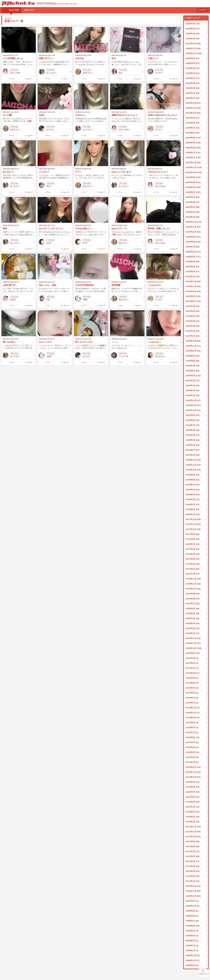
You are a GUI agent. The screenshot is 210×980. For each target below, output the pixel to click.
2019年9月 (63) (193, 415)
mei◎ (55, 242)
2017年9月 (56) (193, 534)
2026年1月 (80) (193, 39)
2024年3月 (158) (193, 148)
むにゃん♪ (55, 128)
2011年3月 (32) (193, 871)
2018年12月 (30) (193, 460)
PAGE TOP (203, 973)
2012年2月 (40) (193, 817)
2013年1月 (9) (192, 762)
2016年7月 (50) (193, 604)
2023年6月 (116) (193, 192)
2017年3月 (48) (193, 564)
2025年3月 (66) (193, 88)
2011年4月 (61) (193, 866)
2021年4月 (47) (193, 321)
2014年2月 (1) (192, 698)
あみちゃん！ (91, 72)
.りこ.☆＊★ (127, 355)
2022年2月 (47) (193, 271)
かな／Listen (19, 72)
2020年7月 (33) (193, 366)
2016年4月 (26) (193, 618)
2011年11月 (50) (193, 832)
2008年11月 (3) (193, 960)
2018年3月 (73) (193, 504)
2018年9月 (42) (193, 475)
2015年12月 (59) (193, 638)
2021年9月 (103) (193, 296)
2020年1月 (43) (193, 395)
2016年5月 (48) (193, 613)
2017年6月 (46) (193, 549)
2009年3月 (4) (192, 941)
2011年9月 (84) (193, 841)
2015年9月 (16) (193, 653)
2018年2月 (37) (193, 509)
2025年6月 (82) (193, 73)
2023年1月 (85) (193, 217)
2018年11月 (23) (193, 465)
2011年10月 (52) (193, 836)
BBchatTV (38, 4)
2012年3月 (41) (193, 812)
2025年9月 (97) (193, 58)
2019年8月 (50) (193, 420)
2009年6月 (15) (193, 926)
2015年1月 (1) (192, 668)
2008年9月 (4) (192, 965)
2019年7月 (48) (193, 425)
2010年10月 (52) (193, 896)
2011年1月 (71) (193, 881)
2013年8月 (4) (192, 727)
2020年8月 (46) (193, 361)
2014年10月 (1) (193, 673)
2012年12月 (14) (193, 767)
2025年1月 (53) (193, 98)
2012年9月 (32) (193, 782)
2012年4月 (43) (193, 807)
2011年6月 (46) (193, 856)
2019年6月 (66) (193, 430)
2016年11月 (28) (193, 584)
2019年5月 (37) (193, 435)
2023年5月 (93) (193, 197)
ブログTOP (14, 10)
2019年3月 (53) (193, 445)
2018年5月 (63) (193, 494)
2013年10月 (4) (193, 718)
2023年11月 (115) (194, 167)
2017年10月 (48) (193, 529)
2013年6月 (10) (193, 737)
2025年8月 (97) (193, 63)
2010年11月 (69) (193, 891)
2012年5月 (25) (193, 802)
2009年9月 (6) (192, 911)
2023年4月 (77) (193, 202)
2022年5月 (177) (193, 257)
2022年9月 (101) (193, 237)
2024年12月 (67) (193, 103)
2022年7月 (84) (193, 247)
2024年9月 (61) (193, 118)
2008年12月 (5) (193, 955)
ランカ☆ (164, 128)
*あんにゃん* (164, 355)
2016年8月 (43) (193, 599)
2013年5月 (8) (192, 742)
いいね (29, 79)
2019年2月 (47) (193, 450)
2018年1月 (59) (193, 514)
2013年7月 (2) (192, 732)
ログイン (204, 10)
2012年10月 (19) (193, 777)
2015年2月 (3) (192, 663)
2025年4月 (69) (193, 83)
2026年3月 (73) (193, 29)
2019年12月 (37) (193, 400)
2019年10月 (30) (193, 410)
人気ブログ (29, 10)
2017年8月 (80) (193, 539)
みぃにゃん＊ (55, 72)
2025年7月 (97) (193, 68)
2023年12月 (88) (193, 162)
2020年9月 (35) (193, 356)
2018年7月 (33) (193, 485)
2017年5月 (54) (193, 554)
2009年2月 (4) (192, 946)
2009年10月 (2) (193, 906)
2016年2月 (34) (193, 628)
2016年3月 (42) (193, 623)
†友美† (91, 298)
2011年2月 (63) (193, 876)
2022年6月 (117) (193, 252)
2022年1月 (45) (193, 276)
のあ (55, 298)
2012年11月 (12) (193, 772)
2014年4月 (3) (192, 688)
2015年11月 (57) (193, 643)
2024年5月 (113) (193, 138)
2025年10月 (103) (194, 53)
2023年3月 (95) (193, 207)
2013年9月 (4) (192, 722)
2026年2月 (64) (193, 34)
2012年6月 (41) (193, 797)
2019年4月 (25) (193, 440)
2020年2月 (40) (193, 390)
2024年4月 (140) (193, 143)
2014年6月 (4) (192, 678)
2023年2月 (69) (193, 212)
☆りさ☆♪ (164, 72)
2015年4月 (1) (192, 658)
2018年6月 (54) (193, 490)
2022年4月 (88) (193, 262)
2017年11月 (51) (193, 524)
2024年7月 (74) (193, 128)
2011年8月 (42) (193, 846)
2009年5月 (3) (192, 931)
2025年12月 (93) (193, 43)
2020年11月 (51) (193, 346)
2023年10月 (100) (194, 172)
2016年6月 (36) (193, 608)
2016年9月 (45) (193, 594)
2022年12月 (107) (194, 222)
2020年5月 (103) (193, 376)
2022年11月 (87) (193, 227)
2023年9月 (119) (193, 177)
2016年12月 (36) (193, 579)
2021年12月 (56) (193, 281)
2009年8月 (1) (192, 916)
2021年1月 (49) (193, 336)
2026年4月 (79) (193, 24)
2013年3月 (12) (193, 752)
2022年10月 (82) (193, 232)
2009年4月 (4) (192, 936)
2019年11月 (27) (193, 405)
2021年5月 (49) (193, 316)
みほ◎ (19, 298)
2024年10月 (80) (193, 113)
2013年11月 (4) (193, 713)
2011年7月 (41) (193, 851)
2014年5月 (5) (192, 683)
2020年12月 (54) (193, 341)
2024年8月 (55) (193, 123)
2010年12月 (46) (193, 886)
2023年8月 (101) (193, 182)
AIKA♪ (55, 185)
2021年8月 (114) (193, 301)
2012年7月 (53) (193, 792)
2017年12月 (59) (193, 519)
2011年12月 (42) (193, 827)
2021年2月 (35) (193, 331)
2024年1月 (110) (193, 157)
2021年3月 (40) (193, 326)
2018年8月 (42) (193, 480)
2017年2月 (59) (193, 569)
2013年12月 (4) (193, 708)
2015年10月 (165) (194, 648)
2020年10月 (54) (193, 351)
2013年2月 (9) (192, 757)
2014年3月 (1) (192, 693)
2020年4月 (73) (193, 380)
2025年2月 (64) (193, 93)
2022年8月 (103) (193, 242)
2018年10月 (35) (193, 470)
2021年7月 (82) (193, 306)
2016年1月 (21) (193, 633)
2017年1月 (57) (193, 574)
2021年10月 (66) (193, 291)
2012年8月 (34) (193, 787)
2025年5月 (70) (193, 78)
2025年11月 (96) (193, 48)
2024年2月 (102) (193, 153)
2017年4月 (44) (193, 559)
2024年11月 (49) (193, 108)
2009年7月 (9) (192, 921)
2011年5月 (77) (193, 861)
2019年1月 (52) (193, 455)
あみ (127, 72)
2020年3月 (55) (193, 385)
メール (11, 79)
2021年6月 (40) (193, 311)
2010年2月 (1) (192, 901)
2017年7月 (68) (193, 544)
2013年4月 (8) (192, 747)
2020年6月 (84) (193, 371)
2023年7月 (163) (193, 187)
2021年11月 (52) (193, 286)
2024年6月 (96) (193, 133)
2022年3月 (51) (193, 266)
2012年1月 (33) (193, 822)
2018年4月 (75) (193, 499)
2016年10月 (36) (193, 589)
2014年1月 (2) (192, 703)
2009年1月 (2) (192, 950)
